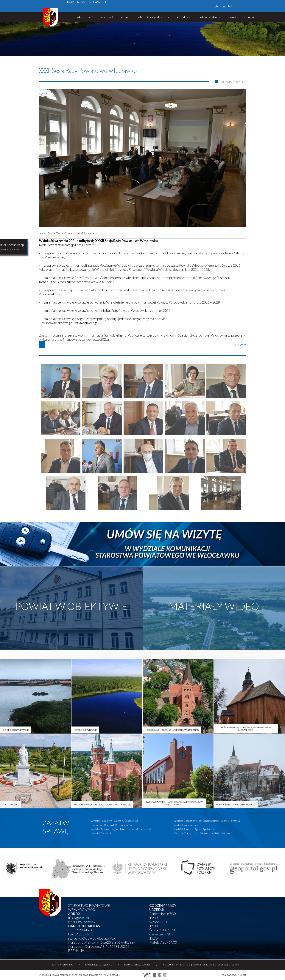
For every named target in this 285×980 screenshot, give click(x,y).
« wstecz (241, 345)
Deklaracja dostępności (99, 964)
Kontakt (249, 17)
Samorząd (107, 17)
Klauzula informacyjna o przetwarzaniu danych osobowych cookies (202, 964)
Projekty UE (185, 17)
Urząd (125, 17)
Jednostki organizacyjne (153, 17)
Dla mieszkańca (210, 17)
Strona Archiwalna (62, 964)
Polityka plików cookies (137, 964)
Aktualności (85, 17)
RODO (232, 17)
